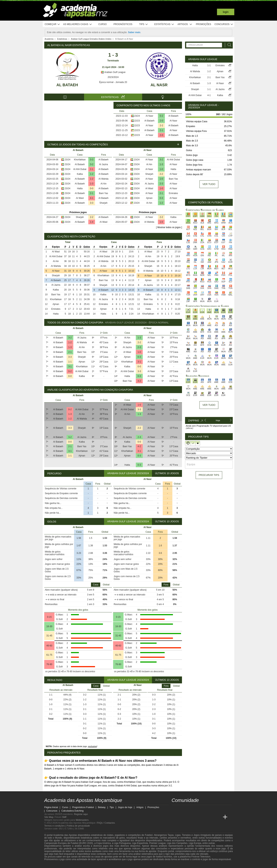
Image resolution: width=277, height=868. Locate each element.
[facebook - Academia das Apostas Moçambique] (182, 809)
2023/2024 (113, 77)
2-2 (161, 126)
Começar (52, 24)
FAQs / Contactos (106, 823)
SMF (64, 817)
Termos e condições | (55, 826)
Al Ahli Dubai (80, 169)
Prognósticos (123, 24)
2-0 (161, 121)
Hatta (80, 188)
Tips (144, 24)
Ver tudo (209, 184)
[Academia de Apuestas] (204, 817)
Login (226, 12)
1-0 (161, 169)
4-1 (92, 198)
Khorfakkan (80, 160)
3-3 (92, 203)
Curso (102, 24)
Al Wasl (80, 198)
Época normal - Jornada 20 (113, 82)
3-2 (92, 164)
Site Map (49, 817)
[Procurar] (228, 45)
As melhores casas (78, 24)
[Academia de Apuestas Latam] (211, 817)
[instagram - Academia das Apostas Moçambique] (189, 809)
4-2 (139, 381)
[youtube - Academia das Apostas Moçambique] (175, 809)
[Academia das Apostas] (182, 817)
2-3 (161, 184)
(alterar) (190, 428)
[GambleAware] (54, 865)
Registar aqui (81, 814)
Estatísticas (164, 24)
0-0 (92, 188)
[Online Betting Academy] (196, 817)
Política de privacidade (78, 826)
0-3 (92, 160)
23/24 (137, 116)
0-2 (161, 116)
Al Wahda (103, 179)
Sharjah (103, 203)
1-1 (70, 362)
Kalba (80, 174)
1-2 (92, 174)
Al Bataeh (67, 85)
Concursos (224, 24)
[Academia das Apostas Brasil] (189, 817)
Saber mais (134, 32)
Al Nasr (159, 85)
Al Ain (104, 184)
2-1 (161, 130)
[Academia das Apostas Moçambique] (175, 817)
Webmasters (82, 820)
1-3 (92, 184)
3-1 (70, 367)
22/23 (137, 121)
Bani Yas (104, 193)
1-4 (92, 222)
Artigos (185, 24)
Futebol (149, 835)
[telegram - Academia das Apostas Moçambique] (196, 809)
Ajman (149, 198)
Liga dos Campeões (177, 843)
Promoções (203, 24)
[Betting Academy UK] (218, 817)
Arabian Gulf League (113, 72)
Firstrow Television (201, 857)
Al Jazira (103, 164)
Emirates (173, 193)
